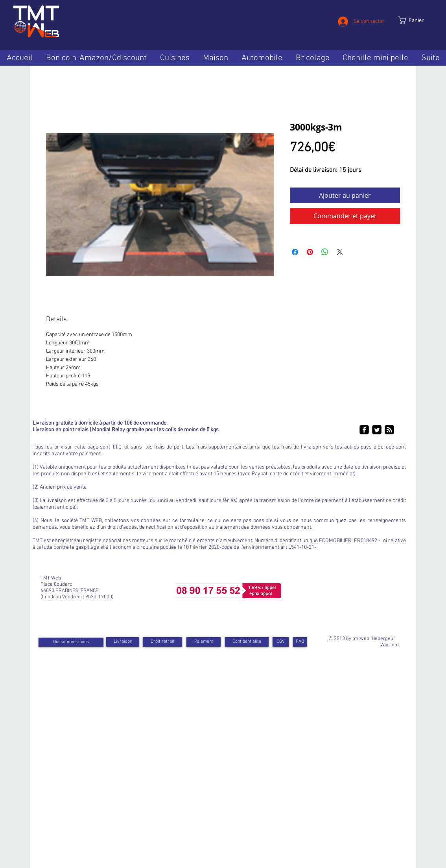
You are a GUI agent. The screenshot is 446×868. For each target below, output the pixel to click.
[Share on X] (340, 252)
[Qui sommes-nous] (71, 642)
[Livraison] (123, 642)
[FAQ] (300, 642)
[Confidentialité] (247, 642)
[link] (416, 20)
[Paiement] (204, 642)
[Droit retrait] (162, 642)
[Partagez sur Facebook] (295, 252)
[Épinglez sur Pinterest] (310, 252)
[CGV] (281, 642)
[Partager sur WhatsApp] (325, 252)
